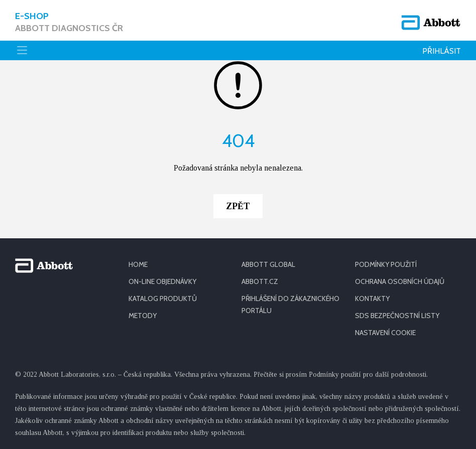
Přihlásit (442, 51)
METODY (143, 316)
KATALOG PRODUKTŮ (163, 298)
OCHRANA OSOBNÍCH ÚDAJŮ (400, 281)
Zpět (238, 206)
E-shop (69, 22)
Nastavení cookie (385, 333)
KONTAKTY (372, 298)
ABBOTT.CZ (260, 281)
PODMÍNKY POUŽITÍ (386, 264)
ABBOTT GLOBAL (268, 264)
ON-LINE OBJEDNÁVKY (162, 281)
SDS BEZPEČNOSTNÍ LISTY (397, 316)
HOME (138, 264)
